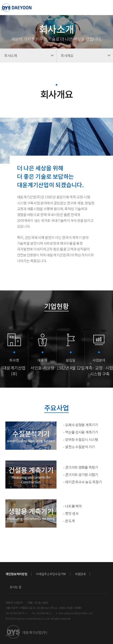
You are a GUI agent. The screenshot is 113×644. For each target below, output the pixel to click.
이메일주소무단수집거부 (51, 574)
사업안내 (80, 574)
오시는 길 (16, 587)
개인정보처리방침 (16, 574)
